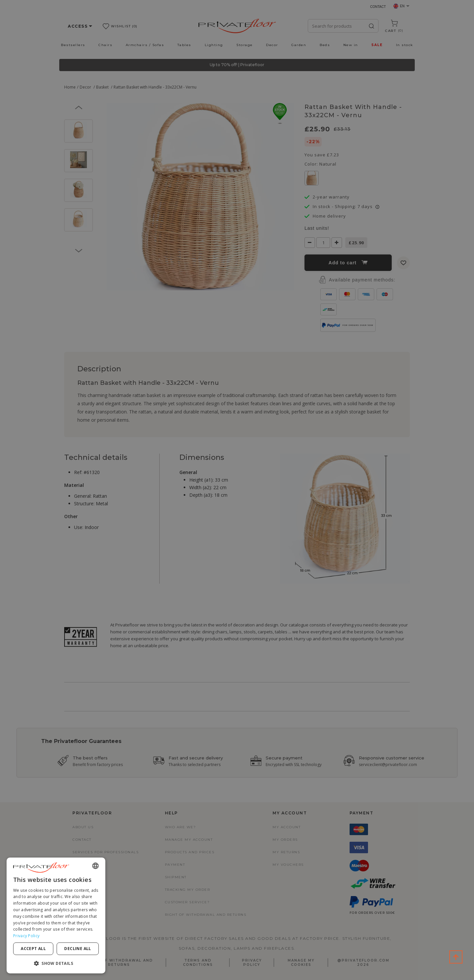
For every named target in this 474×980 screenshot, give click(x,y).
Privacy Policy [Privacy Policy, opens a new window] (26, 936)
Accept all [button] (33, 949)
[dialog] (56, 915)
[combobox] (95, 866)
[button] (56, 963)
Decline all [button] (78, 949)
